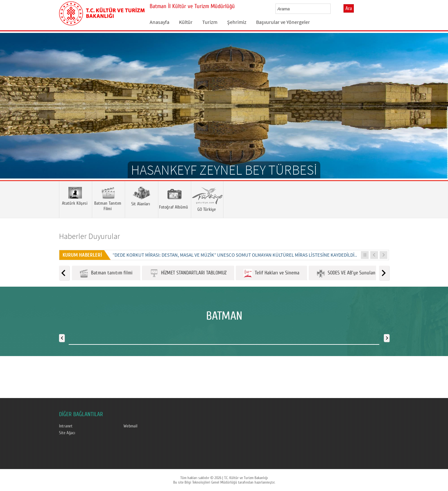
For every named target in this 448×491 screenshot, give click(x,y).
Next (437, 115)
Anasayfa (159, 22)
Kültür (186, 22)
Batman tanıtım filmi (106, 273)
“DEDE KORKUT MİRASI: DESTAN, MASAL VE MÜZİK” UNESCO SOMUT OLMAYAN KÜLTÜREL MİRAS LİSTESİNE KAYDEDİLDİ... (235, 255)
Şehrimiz (237, 22)
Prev (11, 115)
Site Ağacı (67, 433)
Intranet (66, 426)
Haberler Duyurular (90, 236)
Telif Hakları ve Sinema (271, 273)
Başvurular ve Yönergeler (283, 22)
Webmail (130, 426)
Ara (349, 8)
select (332, 9)
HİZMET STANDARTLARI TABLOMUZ (188, 273)
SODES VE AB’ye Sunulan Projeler (354, 273)
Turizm (210, 22)
